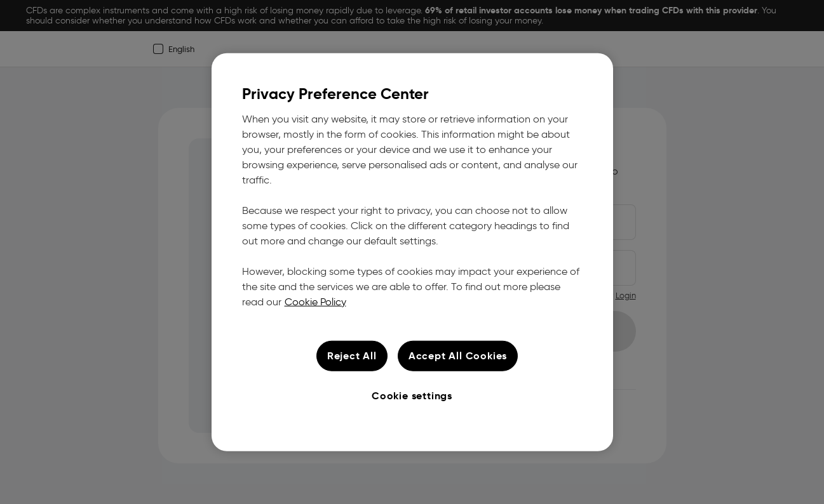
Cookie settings (412, 395)
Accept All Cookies (458, 355)
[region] (412, 252)
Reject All (352, 355)
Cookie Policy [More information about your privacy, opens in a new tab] (315, 301)
